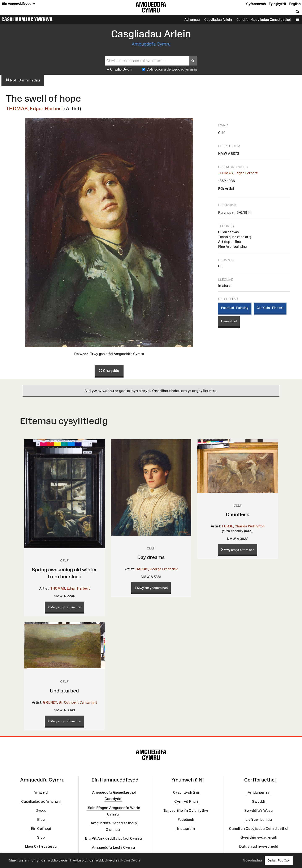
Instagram (186, 828)
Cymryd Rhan (186, 801)
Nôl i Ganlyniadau (23, 80)
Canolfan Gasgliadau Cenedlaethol (264, 20)
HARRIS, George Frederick (157, 569)
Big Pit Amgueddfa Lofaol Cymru (113, 838)
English (295, 4)
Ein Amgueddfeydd (19, 4)
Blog (41, 819)
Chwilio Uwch (119, 69)
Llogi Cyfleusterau (41, 846)
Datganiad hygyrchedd (259, 846)
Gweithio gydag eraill (258, 837)
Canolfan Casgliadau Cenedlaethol (259, 828)
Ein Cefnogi (41, 828)
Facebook (186, 819)
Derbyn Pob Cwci (279, 860)
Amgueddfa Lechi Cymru (113, 847)
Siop (41, 837)
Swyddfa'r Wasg (258, 810)
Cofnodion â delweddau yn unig (172, 69)
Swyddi (258, 801)
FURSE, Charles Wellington (243, 526)
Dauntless (238, 514)
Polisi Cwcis (131, 860)
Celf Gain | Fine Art (270, 308)
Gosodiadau (252, 860)
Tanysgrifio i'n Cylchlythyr (186, 810)
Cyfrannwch (256, 4)
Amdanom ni (258, 792)
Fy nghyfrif (277, 4)
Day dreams (151, 557)
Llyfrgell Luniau (259, 819)
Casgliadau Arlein (218, 20)
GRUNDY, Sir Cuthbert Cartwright (70, 702)
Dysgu (41, 810)
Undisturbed (64, 691)
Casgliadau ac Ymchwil (27, 19)
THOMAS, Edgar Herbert (34, 108)
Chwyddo (109, 371)
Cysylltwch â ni (186, 792)
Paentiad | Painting (235, 308)
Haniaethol (229, 321)
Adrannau (192, 20)
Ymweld (41, 792)
